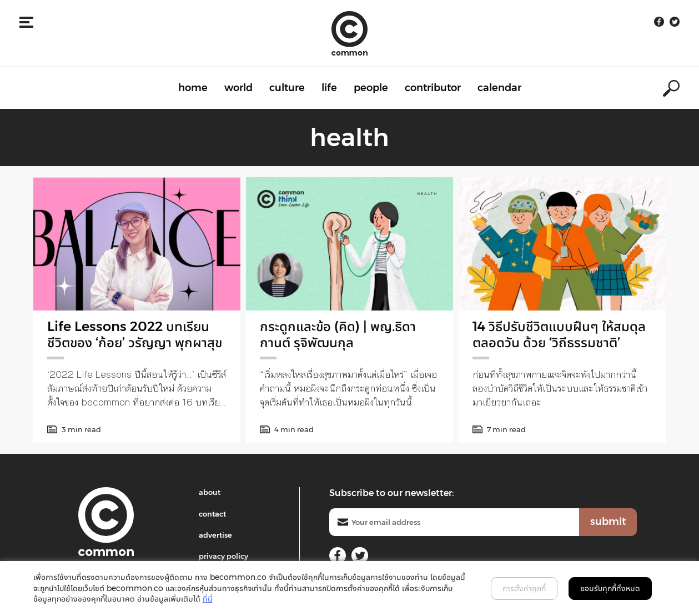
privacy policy (223, 556)
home (193, 88)
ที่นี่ (208, 599)
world (238, 88)
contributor (433, 88)
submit (608, 522)
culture (287, 88)
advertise (215, 535)
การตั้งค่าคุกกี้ (524, 588)
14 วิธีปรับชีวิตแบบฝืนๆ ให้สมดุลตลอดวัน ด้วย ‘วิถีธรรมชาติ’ (559, 334)
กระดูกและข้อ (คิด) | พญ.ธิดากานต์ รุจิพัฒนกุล (338, 334)
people (371, 88)
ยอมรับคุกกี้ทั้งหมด (610, 588)
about (210, 492)
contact (212, 514)
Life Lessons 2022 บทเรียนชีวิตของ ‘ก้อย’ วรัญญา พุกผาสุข (135, 334)
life (329, 88)
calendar (499, 88)
